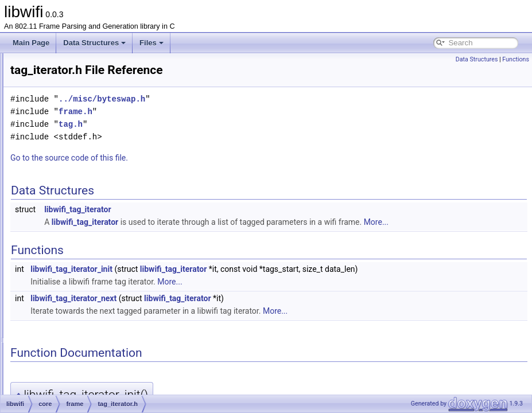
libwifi (46, 110)
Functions (516, 59)
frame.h (77, 224)
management (86, 173)
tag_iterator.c (85, 262)
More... (200, 235)
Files (152, 43)
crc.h (73, 198)
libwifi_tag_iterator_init (215, 282)
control (76, 148)
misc (63, 287)
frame (65, 135)
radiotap (69, 299)
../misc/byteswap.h (245, 99)
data (72, 161)
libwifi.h (49, 375)
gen (53, 337)
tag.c (73, 236)
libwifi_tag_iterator (221, 209)
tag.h (73, 249)
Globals (40, 388)
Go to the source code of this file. (213, 158)
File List (40, 98)
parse (56, 350)
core (54, 123)
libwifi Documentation (52, 60)
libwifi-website (59, 363)
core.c (66, 312)
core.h (66, 325)
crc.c (73, 186)
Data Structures (94, 43)
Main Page (31, 43)
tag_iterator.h (86, 274)
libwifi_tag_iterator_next (217, 311)
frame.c (77, 211)
